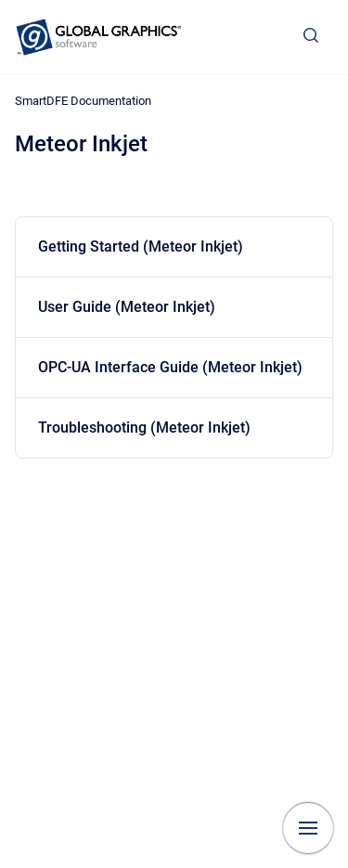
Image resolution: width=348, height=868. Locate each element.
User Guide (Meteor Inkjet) (127, 307)
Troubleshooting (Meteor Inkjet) (144, 428)
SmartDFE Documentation (83, 101)
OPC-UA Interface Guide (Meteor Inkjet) (170, 367)
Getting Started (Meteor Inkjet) (141, 246)
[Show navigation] (308, 828)
